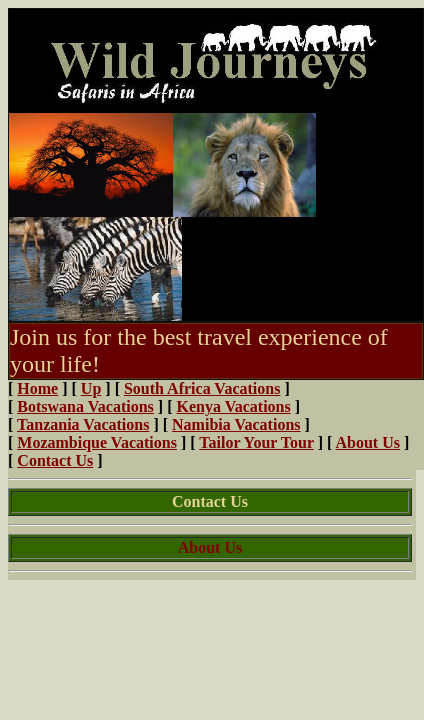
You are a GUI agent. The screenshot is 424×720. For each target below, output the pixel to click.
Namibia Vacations (236, 424)
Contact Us (55, 460)
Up (91, 388)
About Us (368, 442)
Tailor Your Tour (256, 442)
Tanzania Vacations (83, 424)
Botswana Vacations (85, 406)
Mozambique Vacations (97, 442)
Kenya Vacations (233, 406)
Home (37, 388)
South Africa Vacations (202, 388)
